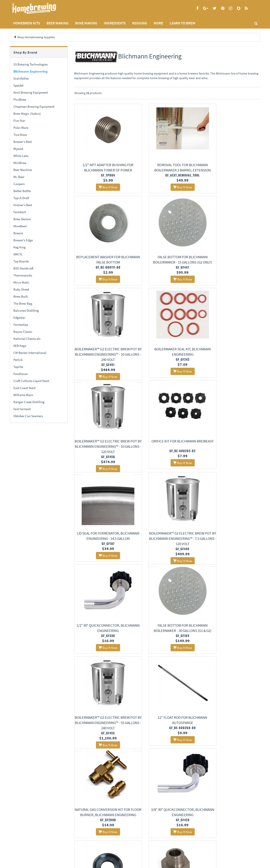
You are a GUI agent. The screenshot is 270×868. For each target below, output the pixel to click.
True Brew (20, 135)
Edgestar (19, 318)
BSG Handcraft (23, 268)
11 (157, 788)
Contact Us (59, 831)
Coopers (19, 184)
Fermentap (21, 325)
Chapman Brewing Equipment (34, 106)
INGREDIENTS (115, 23)
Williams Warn (23, 395)
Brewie (18, 233)
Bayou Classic (23, 332)
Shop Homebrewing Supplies (36, 37)
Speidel (18, 85)
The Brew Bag (23, 303)
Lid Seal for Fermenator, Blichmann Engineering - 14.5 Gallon (231, 361)
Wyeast (18, 149)
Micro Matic (21, 282)
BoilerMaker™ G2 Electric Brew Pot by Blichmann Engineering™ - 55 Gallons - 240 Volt (103, 557)
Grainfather (21, 78)
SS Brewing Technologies (31, 64)
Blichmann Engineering (31, 71)
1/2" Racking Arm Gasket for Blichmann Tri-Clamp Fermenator (167, 655)
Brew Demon (22, 219)
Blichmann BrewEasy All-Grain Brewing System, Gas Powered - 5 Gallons (167, 753)
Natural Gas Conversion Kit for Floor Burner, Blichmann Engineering (231, 557)
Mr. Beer (19, 177)
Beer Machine (23, 170)
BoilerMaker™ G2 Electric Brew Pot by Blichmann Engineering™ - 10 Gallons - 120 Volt (103, 361)
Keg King (20, 247)
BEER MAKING (58, 23)
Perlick (18, 360)
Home (15, 820)
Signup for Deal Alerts (167, 833)
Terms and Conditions (23, 836)
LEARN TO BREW (183, 23)
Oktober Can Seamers (28, 416)
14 (183, 788)
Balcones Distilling (26, 310)
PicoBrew (20, 99)
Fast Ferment (22, 409)
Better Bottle (22, 191)
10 (149, 788)
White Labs (21, 156)
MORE (158, 23)
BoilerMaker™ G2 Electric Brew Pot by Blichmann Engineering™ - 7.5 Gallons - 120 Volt (103, 459)
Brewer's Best (23, 142)
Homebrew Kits (27, 23)
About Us (62, 820)
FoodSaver (21, 374)
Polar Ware (21, 128)
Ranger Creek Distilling (29, 402)
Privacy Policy (18, 831)
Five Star (19, 121)
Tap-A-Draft (21, 198)
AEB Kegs (20, 346)
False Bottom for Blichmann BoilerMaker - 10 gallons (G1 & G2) (103, 753)
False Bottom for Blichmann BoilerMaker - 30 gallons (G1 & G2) (231, 459)
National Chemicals (27, 339)
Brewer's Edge (23, 240)
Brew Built (21, 296)
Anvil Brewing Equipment (31, 92)
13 (174, 788)
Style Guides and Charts (109, 836)
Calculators (102, 842)
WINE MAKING (86, 23)
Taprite (18, 367)
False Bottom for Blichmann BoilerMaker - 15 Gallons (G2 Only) (103, 263)
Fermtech (20, 212)
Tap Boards (21, 261)
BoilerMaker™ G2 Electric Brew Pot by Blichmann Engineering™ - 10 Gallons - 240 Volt (167, 263)
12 (166, 788)
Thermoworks (23, 275)
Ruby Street (21, 289)
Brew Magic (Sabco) (27, 114)
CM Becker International (30, 353)
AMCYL (18, 254)
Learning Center (105, 831)
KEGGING (140, 23)
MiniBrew (20, 163)
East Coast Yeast (24, 388)
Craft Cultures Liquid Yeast (31, 381)
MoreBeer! (20, 226)
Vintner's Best (23, 205)
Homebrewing (41, 8)
